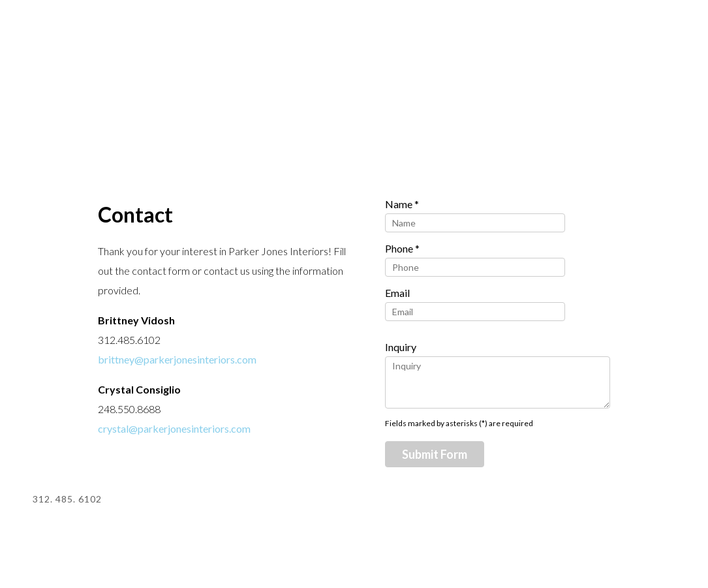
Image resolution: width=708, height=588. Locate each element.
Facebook (665, 501)
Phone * (402, 248)
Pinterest (590, 501)
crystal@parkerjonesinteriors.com (174, 428)
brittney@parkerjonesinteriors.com (177, 359)
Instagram (627, 501)
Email (397, 293)
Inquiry (401, 347)
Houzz (553, 501)
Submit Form (435, 454)
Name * (402, 204)
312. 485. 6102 (67, 499)
